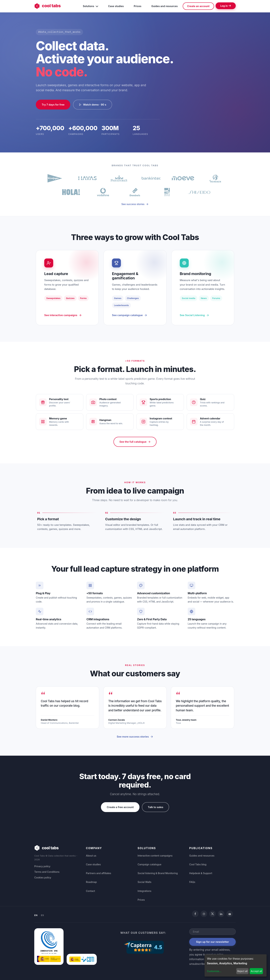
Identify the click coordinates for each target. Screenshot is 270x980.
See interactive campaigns (63, 315)
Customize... (214, 971)
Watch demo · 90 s (93, 105)
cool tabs (47, 6)
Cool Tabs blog (198, 864)
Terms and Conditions (47, 872)
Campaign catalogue (149, 864)
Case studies (116, 6)
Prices (138, 6)
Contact (90, 891)
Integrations (144, 891)
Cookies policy (43, 877)
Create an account (198, 6)
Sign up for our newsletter (212, 942)
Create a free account (120, 807)
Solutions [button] (90, 6)
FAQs (192, 882)
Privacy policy (42, 866)
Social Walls (144, 882)
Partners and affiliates (98, 873)
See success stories (135, 204)
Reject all (242, 971)
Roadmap (91, 882)
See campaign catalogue (130, 315)
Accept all (256, 971)
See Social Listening (194, 315)
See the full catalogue (135, 442)
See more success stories (135, 737)
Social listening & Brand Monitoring (158, 873)
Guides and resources (165, 6)
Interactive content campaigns (155, 856)
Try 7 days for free (53, 105)
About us (91, 856)
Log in (226, 6)
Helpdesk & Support (201, 873)
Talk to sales (155, 807)
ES (43, 915)
